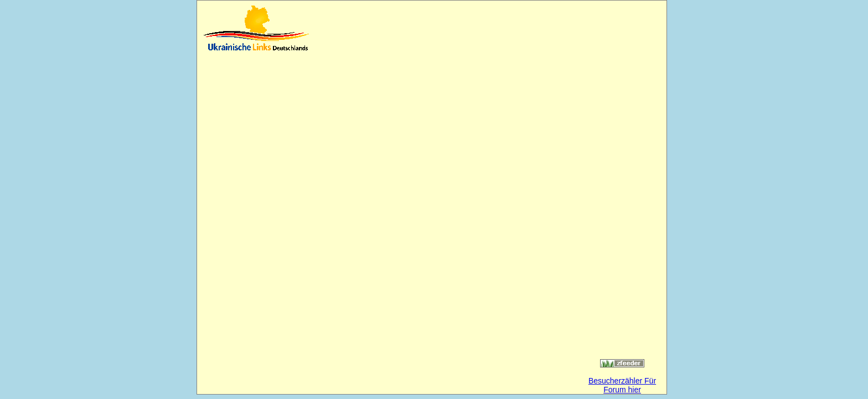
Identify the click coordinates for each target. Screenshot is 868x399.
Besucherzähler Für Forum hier (622, 385)
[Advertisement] (445, 28)
